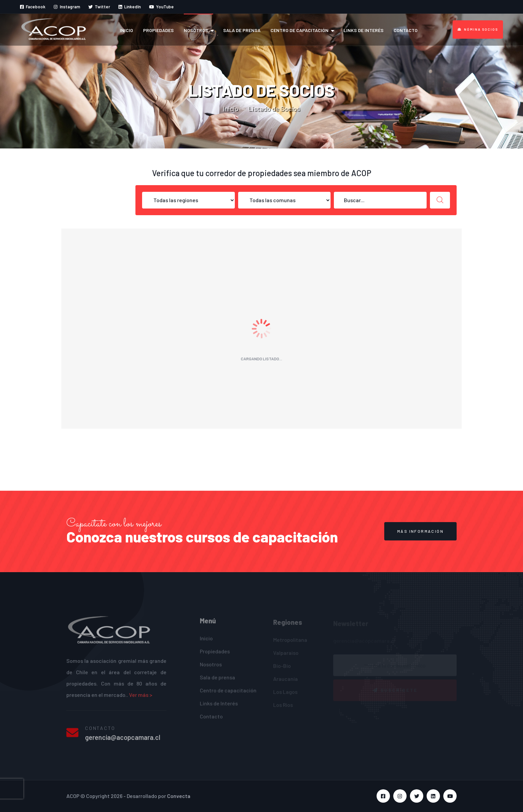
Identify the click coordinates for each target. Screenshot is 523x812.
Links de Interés (364, 30)
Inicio (126, 30)
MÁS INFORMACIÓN (420, 531)
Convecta (179, 796)
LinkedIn (130, 7)
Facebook (33, 7)
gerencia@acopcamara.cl (123, 741)
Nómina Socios (478, 29)
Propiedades (158, 30)
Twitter (99, 7)
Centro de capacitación (300, 30)
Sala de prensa (242, 30)
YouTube (161, 7)
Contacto (406, 30)
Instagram (67, 7)
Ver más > (141, 699)
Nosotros (196, 30)
